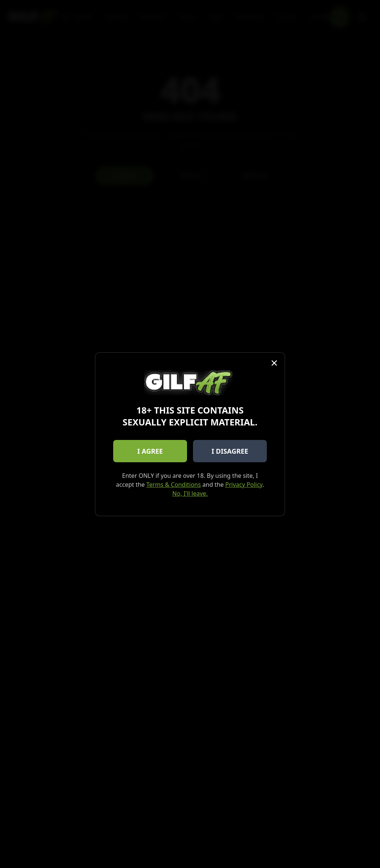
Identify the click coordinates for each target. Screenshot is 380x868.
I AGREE (150, 451)
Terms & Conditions (173, 485)
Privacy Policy (244, 485)
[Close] (274, 363)
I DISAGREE (230, 451)
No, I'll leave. (190, 493)
